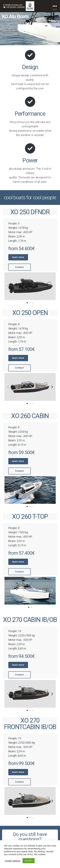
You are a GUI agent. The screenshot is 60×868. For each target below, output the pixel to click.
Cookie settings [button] (12, 861)
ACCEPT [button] (29, 861)
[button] (18, 257)
